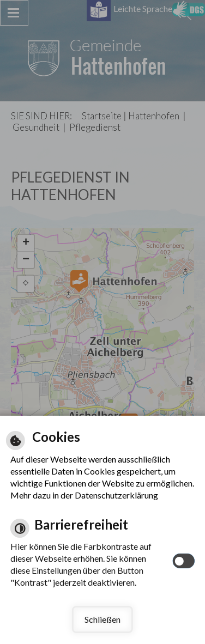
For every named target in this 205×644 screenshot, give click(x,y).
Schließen (102, 619)
